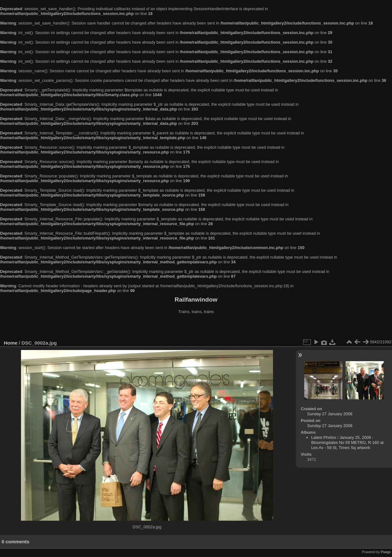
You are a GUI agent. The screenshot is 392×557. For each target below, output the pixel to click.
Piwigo (386, 552)
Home (11, 343)
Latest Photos (324, 437)
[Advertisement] (196, 328)
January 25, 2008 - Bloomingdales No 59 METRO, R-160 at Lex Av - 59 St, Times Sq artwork (347, 443)
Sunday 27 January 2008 (330, 414)
